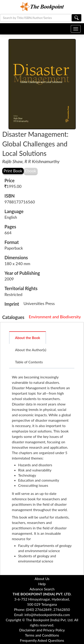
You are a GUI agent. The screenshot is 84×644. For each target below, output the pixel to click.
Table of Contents (29, 362)
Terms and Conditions (42, 635)
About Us (42, 579)
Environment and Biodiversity (55, 317)
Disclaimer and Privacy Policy (42, 630)
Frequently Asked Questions (42, 640)
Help (42, 584)
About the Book (28, 338)
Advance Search (42, 589)
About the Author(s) (31, 350)
